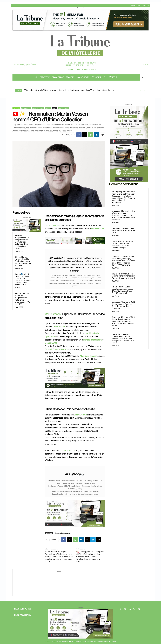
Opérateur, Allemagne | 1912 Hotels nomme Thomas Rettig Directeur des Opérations (123, 305)
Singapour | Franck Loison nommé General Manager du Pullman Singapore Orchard (123, 276)
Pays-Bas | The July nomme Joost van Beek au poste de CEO (123, 231)
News (54, 108)
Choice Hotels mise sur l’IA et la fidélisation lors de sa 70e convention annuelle (23, 261)
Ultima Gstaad (80, 415)
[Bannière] (75, 246)
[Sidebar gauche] (27, 225)
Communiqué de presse (63, 533)
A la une (16, 108)
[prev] (141, 90)
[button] (143, 77)
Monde (48, 108)
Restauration (38, 108)
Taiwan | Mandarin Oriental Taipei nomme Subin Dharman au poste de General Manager (122, 245)
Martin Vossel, (53, 314)
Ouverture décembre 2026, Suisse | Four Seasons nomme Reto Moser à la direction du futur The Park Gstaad (123, 321)
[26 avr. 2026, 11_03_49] (75, 378)
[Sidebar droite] (129, 144)
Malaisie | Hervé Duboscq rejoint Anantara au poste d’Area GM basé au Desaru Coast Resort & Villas (123, 290)
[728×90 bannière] (81, 624)
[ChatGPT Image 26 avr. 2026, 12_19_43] (81, 30)
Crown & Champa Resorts (56, 350)
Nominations (63, 108)
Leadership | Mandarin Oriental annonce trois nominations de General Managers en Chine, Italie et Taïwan (123, 339)
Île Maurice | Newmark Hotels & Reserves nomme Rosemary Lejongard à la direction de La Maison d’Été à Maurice (123, 215)
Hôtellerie (26, 108)
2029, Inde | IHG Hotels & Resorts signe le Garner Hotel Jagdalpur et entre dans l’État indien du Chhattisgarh (69, 90)
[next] (145, 90)
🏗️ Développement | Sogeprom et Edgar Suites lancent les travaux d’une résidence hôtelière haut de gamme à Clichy (90, 557)
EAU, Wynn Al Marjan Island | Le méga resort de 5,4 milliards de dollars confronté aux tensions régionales (22, 242)
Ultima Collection (52, 225)
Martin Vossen (69, 451)
